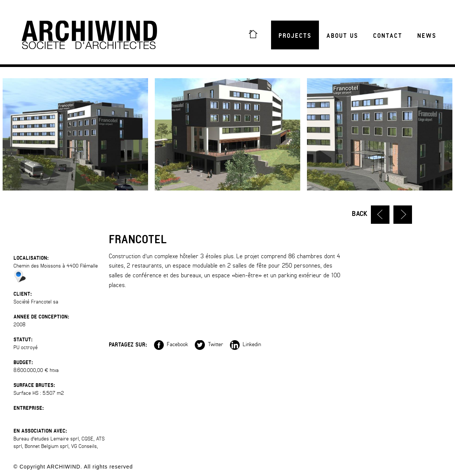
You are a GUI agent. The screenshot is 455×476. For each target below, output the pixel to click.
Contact (388, 36)
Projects (295, 36)
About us (342, 36)
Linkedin (245, 344)
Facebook (171, 344)
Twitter (209, 344)
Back (360, 214)
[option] (227, 134)
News (427, 36)
